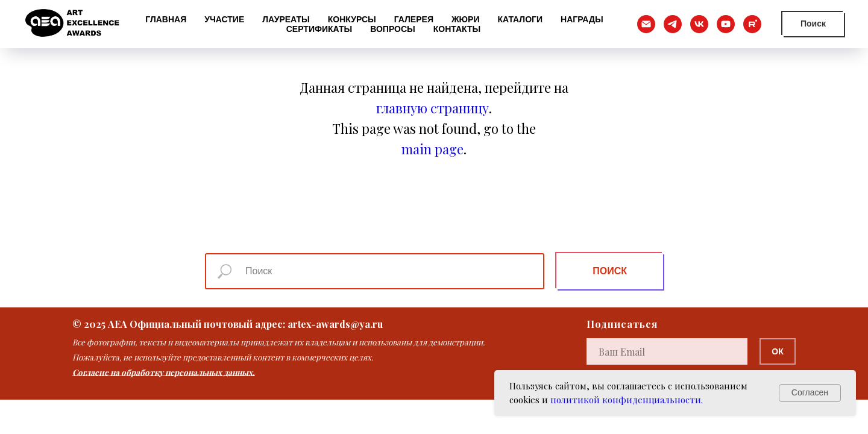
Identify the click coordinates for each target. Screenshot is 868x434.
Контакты (457, 29)
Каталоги (520, 19)
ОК (777, 351)
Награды (582, 19)
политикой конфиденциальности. (627, 400)
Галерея (414, 19)
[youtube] (726, 24)
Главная (166, 19)
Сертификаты (319, 29)
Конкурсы (352, 19)
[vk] (699, 24)
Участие (224, 19)
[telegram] (673, 24)
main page (432, 149)
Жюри (466, 19)
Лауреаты (286, 19)
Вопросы (393, 29)
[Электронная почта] (646, 24)
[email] (667, 351)
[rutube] (752, 24)
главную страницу (432, 108)
